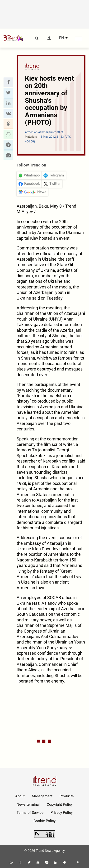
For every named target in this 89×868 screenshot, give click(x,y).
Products (67, 796)
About (20, 796)
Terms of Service (30, 813)
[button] (8, 82)
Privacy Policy (62, 813)
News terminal (28, 805)
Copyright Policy (60, 805)
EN (61, 38)
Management (42, 796)
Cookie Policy (44, 821)
